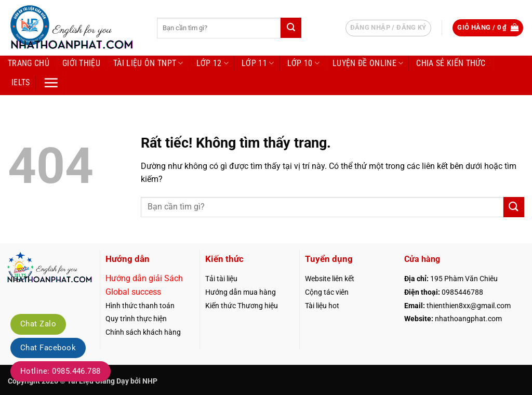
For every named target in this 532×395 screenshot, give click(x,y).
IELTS (21, 82)
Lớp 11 (258, 63)
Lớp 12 (212, 63)
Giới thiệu (81, 63)
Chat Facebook (48, 348)
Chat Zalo (38, 324)
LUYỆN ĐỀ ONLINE (368, 63)
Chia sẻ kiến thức (451, 63)
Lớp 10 (303, 63)
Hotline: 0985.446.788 (61, 371)
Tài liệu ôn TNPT (148, 63)
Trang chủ (29, 63)
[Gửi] (291, 28)
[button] (488, 28)
